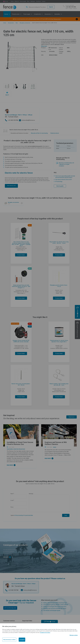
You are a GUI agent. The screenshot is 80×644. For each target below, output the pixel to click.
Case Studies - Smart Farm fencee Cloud (16, 449)
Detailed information (45, 633)
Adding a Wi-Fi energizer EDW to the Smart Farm (55, 603)
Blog (28, 1)
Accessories (11, 23)
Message (31, 494)
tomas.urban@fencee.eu (28, 120)
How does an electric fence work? (64, 180)
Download (38, 1)
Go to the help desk (11, 608)
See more (7, 557)
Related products (55, 133)
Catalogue (33, 1)
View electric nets (11, 186)
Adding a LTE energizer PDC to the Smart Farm (55, 607)
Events (55, 447)
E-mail (12, 500)
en (6, 1)
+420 (71, 7)
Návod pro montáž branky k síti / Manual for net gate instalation (66, 164)
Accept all (22, 640)
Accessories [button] (48, 14)
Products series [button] (16, 14)
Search (51, 7)
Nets (17, 23)
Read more (72, 417)
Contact (44, 1)
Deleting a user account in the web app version (55, 609)
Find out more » (57, 19)
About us (17, 1)
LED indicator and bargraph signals (52, 610)
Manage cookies (74, 635)
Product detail (21, 255)
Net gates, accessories (25, 23)
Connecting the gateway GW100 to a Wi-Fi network (56, 605)
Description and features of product (19, 133)
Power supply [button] (27, 14)
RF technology (59, 182)
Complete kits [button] (37, 14)
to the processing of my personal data (23, 515)
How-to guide (23, 1)
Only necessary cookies (9, 640)
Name (12, 494)
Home (12, 1)
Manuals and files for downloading (39, 133)
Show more (44, 46)
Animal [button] (6, 14)
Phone (12, 507)
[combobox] (36, 7)
